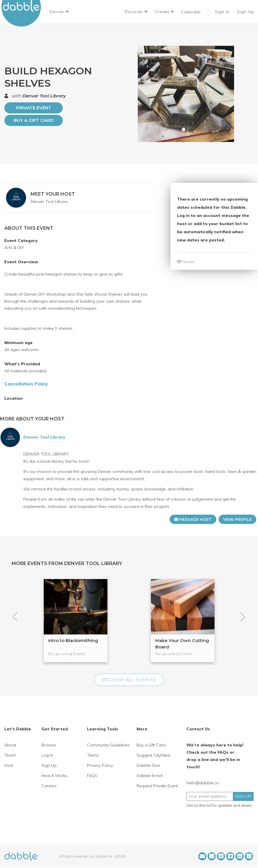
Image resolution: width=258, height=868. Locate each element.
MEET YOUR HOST (53, 194)
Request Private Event (157, 786)
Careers (49, 786)
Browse (49, 745)
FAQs (92, 776)
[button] (59, 12)
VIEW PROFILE (237, 519)
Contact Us (198, 729)
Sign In (223, 12)
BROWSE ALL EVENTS (129, 680)
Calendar (191, 12)
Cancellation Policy (26, 384)
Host (9, 765)
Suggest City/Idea (153, 755)
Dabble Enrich (150, 776)
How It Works (54, 776)
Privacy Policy (100, 765)
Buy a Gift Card (34, 120)
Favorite (186, 262)
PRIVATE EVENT (34, 108)
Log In (47, 755)
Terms (93, 755)
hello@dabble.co (203, 783)
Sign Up (246, 12)
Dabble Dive (148, 765)
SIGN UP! (243, 796)
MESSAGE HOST (193, 519)
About (10, 745)
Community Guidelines (108, 745)
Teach (10, 755)
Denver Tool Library (44, 96)
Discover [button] (136, 12)
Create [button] (164, 12)
